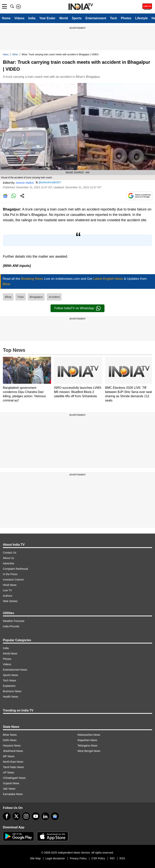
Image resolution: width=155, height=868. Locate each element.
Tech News (9, 680)
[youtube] (36, 816)
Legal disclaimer (55, 858)
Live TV (7, 590)
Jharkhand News (13, 751)
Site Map (35, 858)
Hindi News (10, 585)
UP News (8, 772)
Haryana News (12, 746)
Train (21, 297)
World (64, 18)
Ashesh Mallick (25, 183)
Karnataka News (13, 794)
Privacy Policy (78, 858)
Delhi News (10, 740)
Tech (114, 18)
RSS (122, 858)
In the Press (10, 574)
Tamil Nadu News (13, 767)
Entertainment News (15, 670)
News (6, 54)
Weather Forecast (14, 621)
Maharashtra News (89, 735)
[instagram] (26, 816)
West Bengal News (89, 751)
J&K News (9, 789)
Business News (12, 691)
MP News (9, 756)
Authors (8, 596)
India (32, 18)
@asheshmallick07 (50, 182)
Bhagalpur (36, 297)
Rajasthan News (87, 740)
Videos (19, 18)
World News (10, 654)
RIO (112, 858)
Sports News (11, 675)
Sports (77, 18)
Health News (11, 697)
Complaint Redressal (15, 569)
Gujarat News (11, 783)
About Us (8, 558)
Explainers (9, 686)
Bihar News (10, 735)
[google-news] (55, 816)
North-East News (13, 762)
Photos (126, 18)
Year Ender (47, 18)
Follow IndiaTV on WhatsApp (77, 308)
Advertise (8, 563)
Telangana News (88, 746)
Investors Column (13, 580)
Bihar (15, 54)
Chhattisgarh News (14, 778)
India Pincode (11, 626)
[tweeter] (16, 816)
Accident (54, 297)
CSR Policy (98, 858)
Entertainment (96, 18)
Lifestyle (141, 18)
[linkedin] (45, 816)
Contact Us (10, 553)
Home (6, 18)
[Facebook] (7, 816)
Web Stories (10, 601)
